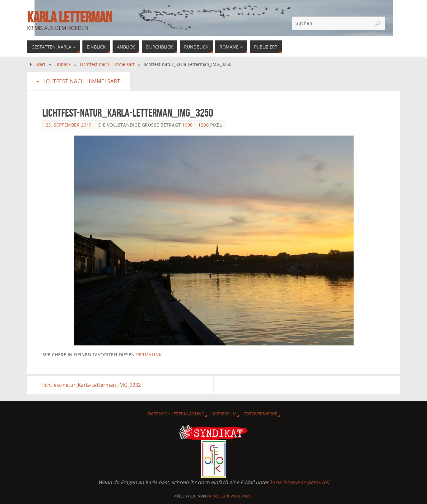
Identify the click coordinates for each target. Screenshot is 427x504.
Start (40, 64)
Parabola (216, 496)
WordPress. (242, 496)
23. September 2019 (69, 125)
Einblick (63, 64)
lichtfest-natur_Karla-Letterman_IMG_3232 (92, 385)
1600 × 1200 (195, 125)
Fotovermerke (260, 414)
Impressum (224, 414)
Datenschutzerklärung (176, 414)
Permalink (149, 355)
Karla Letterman (70, 17)
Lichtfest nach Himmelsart (107, 64)
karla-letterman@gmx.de (299, 482)
